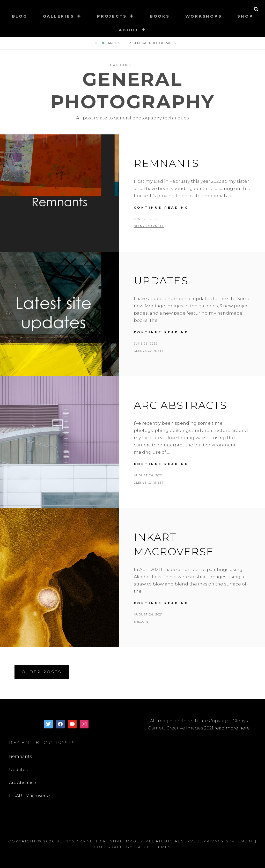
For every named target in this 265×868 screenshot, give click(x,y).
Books (160, 16)
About (129, 30)
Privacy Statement (228, 841)
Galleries (59, 16)
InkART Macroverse (30, 796)
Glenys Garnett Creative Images (100, 841)
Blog (20, 16)
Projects (112, 16)
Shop (245, 16)
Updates (161, 281)
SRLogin (141, 622)
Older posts (42, 672)
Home (95, 43)
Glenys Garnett (149, 226)
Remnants (166, 163)
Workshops (204, 16)
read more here (232, 728)
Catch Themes (153, 847)
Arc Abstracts (180, 405)
